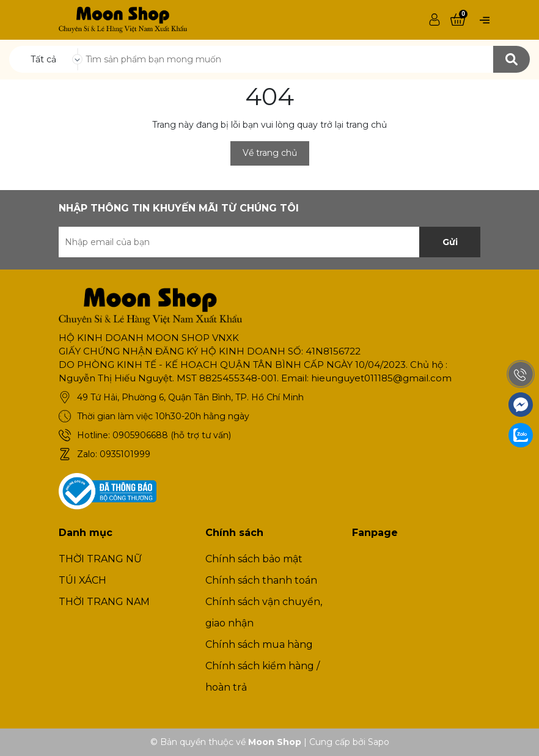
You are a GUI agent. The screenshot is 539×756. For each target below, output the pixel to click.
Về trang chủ (270, 153)
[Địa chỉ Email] (269, 242)
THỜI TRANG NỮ (100, 559)
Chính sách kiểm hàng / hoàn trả (262, 677)
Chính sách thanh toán (261, 580)
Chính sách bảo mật (254, 559)
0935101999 (125, 454)
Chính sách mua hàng (259, 644)
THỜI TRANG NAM (104, 602)
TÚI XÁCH (82, 580)
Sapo (379, 742)
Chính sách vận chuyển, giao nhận (264, 612)
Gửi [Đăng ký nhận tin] (450, 242)
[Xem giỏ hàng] (458, 20)
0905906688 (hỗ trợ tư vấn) (172, 435)
